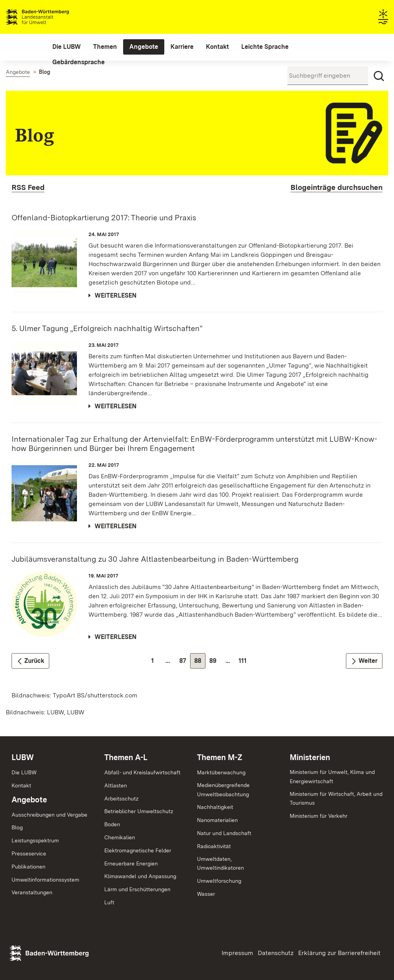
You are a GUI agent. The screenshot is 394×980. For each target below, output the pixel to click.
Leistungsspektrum (35, 840)
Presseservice (29, 854)
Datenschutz (276, 953)
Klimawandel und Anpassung (140, 876)
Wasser (206, 894)
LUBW (23, 757)
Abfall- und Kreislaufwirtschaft (142, 772)
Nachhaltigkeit (215, 807)
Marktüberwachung (221, 772)
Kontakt (21, 785)
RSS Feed (28, 187)
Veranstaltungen (32, 892)
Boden (112, 824)
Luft (109, 902)
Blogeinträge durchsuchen (336, 187)
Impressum (237, 953)
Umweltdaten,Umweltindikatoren (220, 864)
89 (215, 663)
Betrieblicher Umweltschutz (139, 811)
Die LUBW (24, 772)
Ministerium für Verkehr (319, 816)
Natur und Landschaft (224, 833)
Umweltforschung (219, 881)
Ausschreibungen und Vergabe (49, 815)
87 (185, 663)
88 (200, 663)
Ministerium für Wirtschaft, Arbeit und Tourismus (336, 799)
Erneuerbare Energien (131, 864)
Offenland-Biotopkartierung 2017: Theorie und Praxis (104, 218)
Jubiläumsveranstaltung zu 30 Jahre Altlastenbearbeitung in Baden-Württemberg (155, 559)
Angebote (29, 800)
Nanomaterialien (217, 820)
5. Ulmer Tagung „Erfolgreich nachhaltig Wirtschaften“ (107, 328)
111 (245, 663)
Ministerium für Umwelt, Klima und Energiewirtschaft (332, 777)
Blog (17, 827)
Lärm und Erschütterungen (137, 889)
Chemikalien (120, 837)
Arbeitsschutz (121, 799)
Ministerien (310, 757)
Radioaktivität (214, 846)
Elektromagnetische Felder (138, 850)
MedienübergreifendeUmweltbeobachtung (223, 790)
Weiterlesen (116, 295)
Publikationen (28, 867)
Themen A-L (126, 757)
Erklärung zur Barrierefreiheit (339, 953)
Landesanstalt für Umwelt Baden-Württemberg (51, 17)
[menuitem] (67, 47)
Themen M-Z (220, 757)
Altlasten (116, 785)
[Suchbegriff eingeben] (328, 76)
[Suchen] (379, 76)
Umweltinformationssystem (45, 880)
